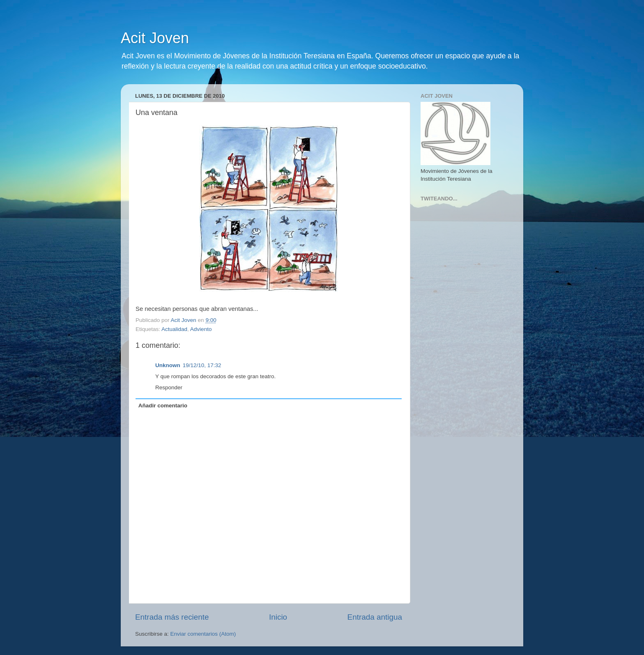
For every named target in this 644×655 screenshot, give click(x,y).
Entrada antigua (375, 617)
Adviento (201, 329)
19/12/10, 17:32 (202, 365)
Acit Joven (155, 38)
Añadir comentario (163, 406)
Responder (169, 387)
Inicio (278, 617)
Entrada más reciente (172, 617)
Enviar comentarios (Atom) (203, 634)
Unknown (168, 365)
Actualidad (174, 329)
